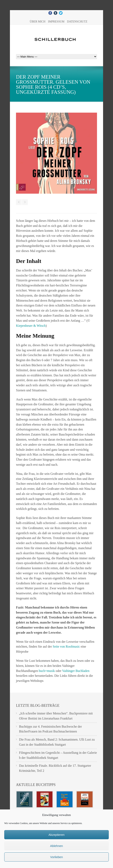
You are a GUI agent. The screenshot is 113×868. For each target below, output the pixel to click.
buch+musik (47, 671)
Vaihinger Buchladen (76, 671)
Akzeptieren (56, 835)
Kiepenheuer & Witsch (31, 326)
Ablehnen (56, 846)
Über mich (38, 22)
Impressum (56, 22)
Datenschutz (77, 22)
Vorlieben (57, 857)
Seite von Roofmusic (66, 646)
